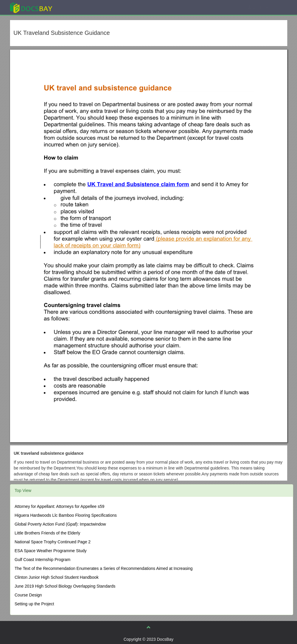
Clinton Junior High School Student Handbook (57, 577)
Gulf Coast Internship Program (43, 560)
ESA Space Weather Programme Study (51, 551)
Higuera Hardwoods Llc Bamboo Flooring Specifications (66, 515)
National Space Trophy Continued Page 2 (53, 542)
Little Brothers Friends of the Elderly (48, 533)
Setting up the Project (35, 604)
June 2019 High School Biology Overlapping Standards (65, 586)
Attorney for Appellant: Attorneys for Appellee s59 (60, 506)
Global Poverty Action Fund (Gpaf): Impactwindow (60, 524)
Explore (75, 7)
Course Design (28, 595)
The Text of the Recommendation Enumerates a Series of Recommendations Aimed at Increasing (104, 568)
